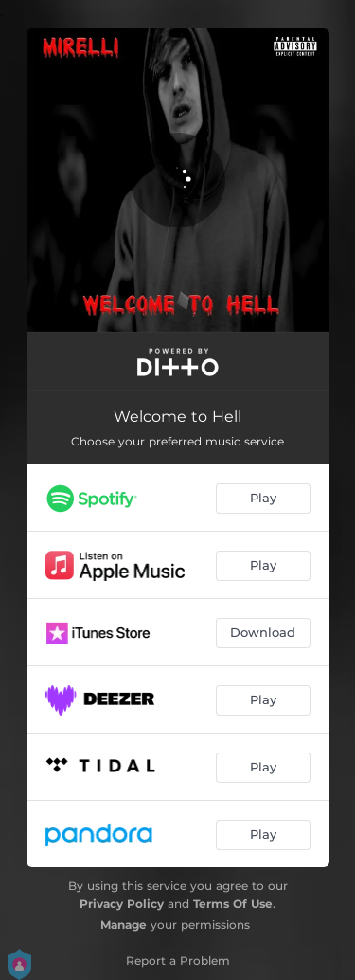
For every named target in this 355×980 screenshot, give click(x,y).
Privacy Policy (122, 904)
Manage (124, 925)
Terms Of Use (233, 904)
